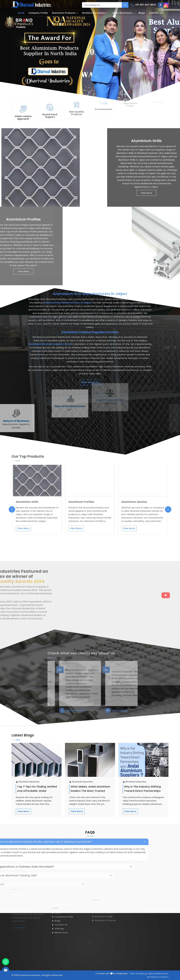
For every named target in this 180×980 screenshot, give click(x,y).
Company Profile (38, 13)
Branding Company (158, 977)
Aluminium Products (65, 13)
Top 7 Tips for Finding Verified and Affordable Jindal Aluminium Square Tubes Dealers (37, 793)
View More (23, 811)
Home (21, 13)
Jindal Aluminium (123, 13)
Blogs (142, 13)
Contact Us (156, 13)
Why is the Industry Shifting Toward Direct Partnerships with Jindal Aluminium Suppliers (142, 793)
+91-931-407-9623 (143, 5)
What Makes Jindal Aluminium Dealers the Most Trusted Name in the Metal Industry (90, 791)
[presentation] (12, 509)
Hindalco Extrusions (95, 13)
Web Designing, (139, 973)
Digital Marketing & (158, 973)
